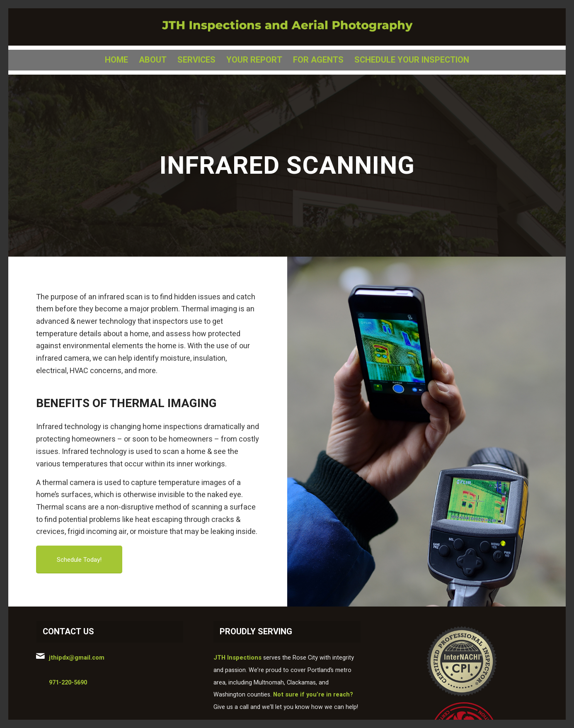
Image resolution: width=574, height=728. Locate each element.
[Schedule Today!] (79, 559)
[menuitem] (116, 60)
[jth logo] (287, 27)
